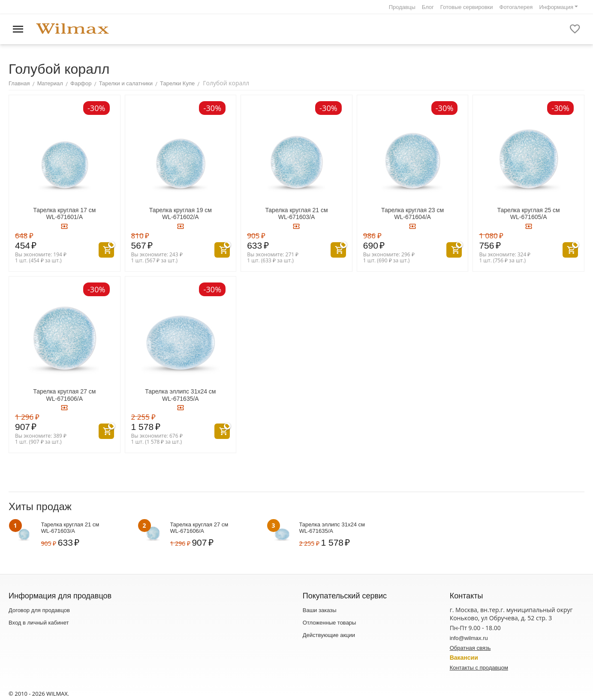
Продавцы (402, 7)
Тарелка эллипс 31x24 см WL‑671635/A (180, 395)
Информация (556, 7)
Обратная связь (470, 648)
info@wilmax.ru (469, 638)
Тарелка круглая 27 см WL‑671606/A (64, 395)
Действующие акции (329, 635)
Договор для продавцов (39, 610)
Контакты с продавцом (479, 668)
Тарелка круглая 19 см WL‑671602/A (181, 214)
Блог (428, 7)
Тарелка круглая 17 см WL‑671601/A (64, 214)
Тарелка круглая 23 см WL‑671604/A (412, 214)
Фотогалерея (516, 7)
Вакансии (464, 658)
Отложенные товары (330, 623)
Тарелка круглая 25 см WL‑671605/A (529, 214)
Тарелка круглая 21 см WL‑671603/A (296, 214)
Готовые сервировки (467, 7)
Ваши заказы (320, 610)
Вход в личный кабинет (39, 623)
